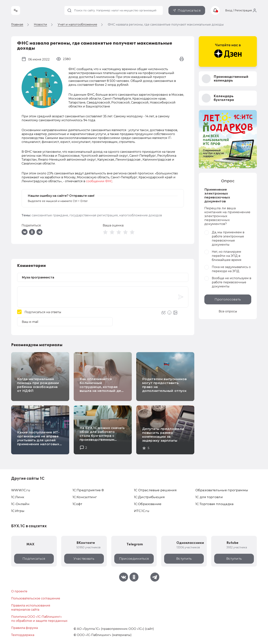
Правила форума (24, 628)
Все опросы (228, 311)
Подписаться (189, 10)
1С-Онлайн (20, 504)
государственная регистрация (94, 215)
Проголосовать (228, 299)
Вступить (184, 559)
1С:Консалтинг (85, 497)
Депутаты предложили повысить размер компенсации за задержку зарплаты (163, 435)
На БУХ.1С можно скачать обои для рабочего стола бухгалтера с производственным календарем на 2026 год (102, 436)
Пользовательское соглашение (36, 598)
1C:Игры (18, 511)
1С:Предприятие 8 (88, 490)
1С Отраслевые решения (155, 490)
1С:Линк (18, 497)
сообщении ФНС (99, 181)
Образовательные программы (222, 490)
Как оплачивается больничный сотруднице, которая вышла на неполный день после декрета (102, 387)
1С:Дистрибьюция (149, 497)
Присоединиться (134, 559)
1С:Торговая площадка (215, 504)
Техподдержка (23, 635)
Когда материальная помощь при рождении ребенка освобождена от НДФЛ (38, 385)
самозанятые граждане (50, 215)
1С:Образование (148, 504)
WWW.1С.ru (21, 490)
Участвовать (84, 559)
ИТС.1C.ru (142, 511)
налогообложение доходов (141, 215)
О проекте (19, 591)
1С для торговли (209, 497)
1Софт (77, 504)
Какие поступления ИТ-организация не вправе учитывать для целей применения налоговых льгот (38, 440)
